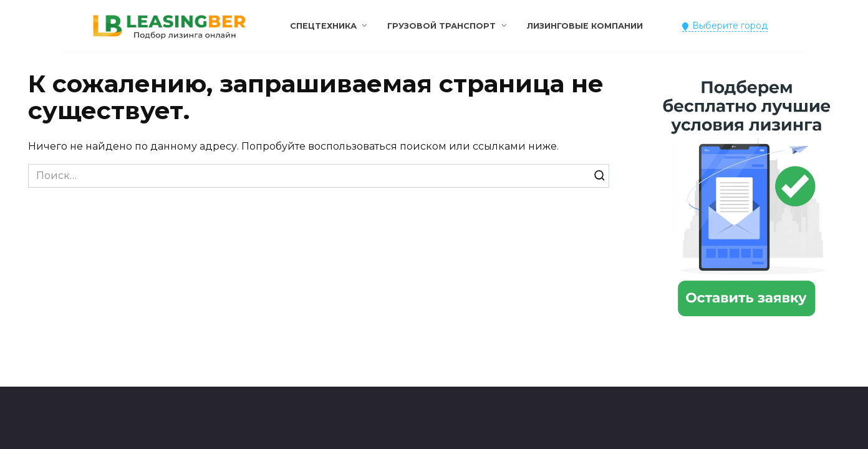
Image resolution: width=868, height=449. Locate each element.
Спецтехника (323, 26)
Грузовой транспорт (441, 26)
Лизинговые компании (585, 26)
